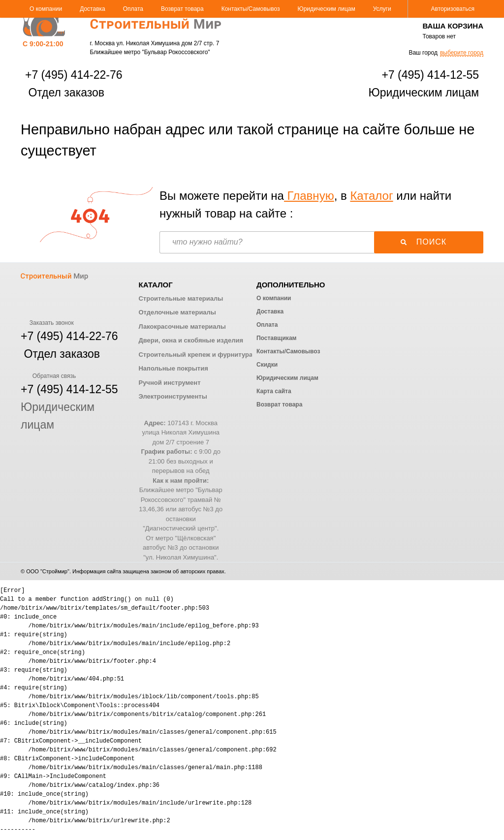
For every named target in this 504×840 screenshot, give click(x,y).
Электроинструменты (173, 396)
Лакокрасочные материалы (182, 327)
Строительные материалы (181, 298)
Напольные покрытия (173, 368)
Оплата (133, 9)
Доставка (93, 9)
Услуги (382, 9)
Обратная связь (48, 376)
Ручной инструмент (169, 383)
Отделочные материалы (177, 312)
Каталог (371, 196)
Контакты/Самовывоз (251, 9)
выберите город (462, 53)
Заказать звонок (47, 323)
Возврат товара (182, 9)
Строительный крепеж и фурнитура (195, 355)
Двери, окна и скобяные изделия (190, 340)
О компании (46, 9)
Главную (309, 196)
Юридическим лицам (327, 9)
